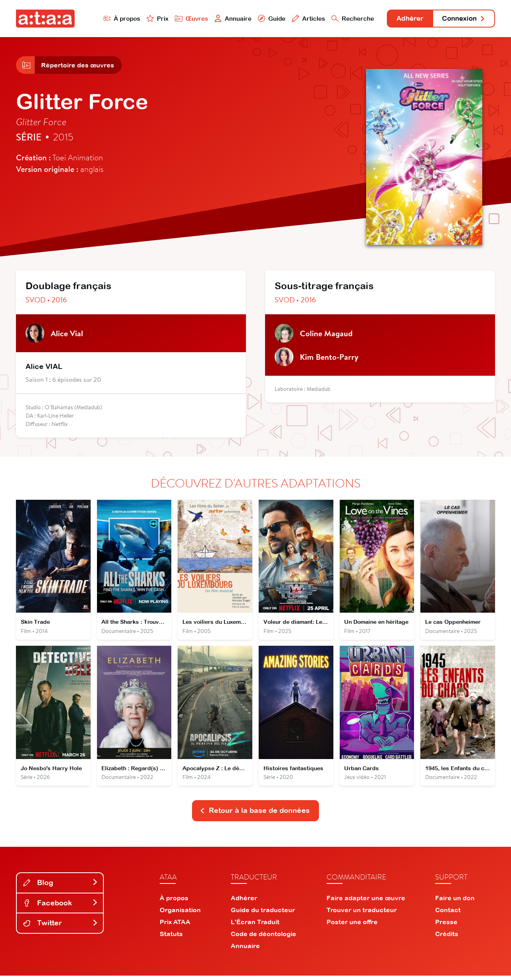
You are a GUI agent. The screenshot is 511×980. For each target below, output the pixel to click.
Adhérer (404, 19)
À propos (112, 19)
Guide (263, 19)
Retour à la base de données (255, 815)
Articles (300, 19)
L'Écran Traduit (255, 926)
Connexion (462, 19)
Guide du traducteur (263, 914)
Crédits (447, 938)
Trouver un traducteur (362, 914)
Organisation (180, 914)
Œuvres (183, 19)
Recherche (345, 19)
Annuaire (224, 19)
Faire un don (455, 902)
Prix (149, 19)
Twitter (61, 927)
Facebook (61, 907)
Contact (448, 914)
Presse (446, 926)
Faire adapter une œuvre (366, 902)
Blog (61, 887)
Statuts (171, 938)
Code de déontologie (263, 938)
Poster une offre (352, 926)
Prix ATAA (175, 926)
